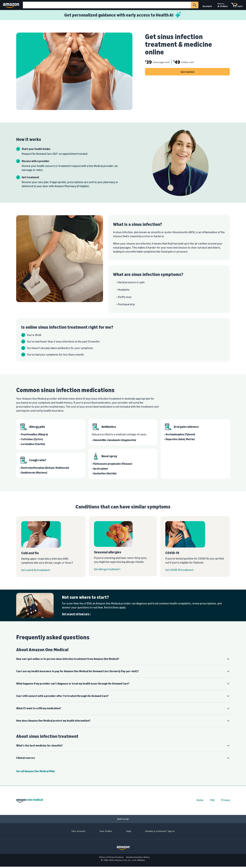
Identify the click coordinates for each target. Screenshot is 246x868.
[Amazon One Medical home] (29, 800)
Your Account (78, 831)
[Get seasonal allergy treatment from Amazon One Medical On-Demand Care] (123, 546)
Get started (187, 72)
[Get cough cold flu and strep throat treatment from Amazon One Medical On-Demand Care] (51, 547)
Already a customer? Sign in (160, 831)
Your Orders (106, 831)
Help (129, 831)
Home (200, 800)
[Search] (107, 5)
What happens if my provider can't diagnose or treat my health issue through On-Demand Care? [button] (73, 684)
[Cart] (237, 5)
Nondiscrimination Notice (138, 857)
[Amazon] (11, 5)
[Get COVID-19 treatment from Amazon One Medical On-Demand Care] (195, 547)
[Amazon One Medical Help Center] (123, 771)
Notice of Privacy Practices (111, 857)
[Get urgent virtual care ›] (146, 614)
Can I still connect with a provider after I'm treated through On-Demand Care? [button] (62, 696)
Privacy (226, 800)
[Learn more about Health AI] (123, 15)
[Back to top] (123, 819)
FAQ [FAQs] (212, 800)
